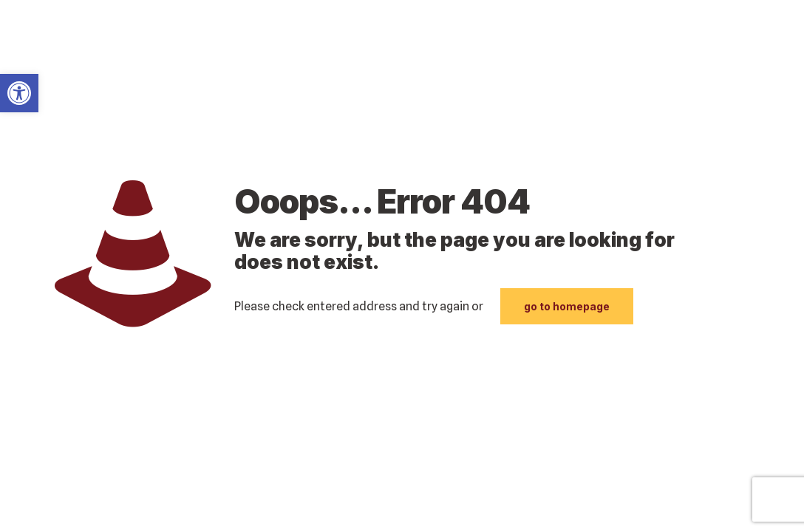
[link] (19, 93)
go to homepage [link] (567, 306)
